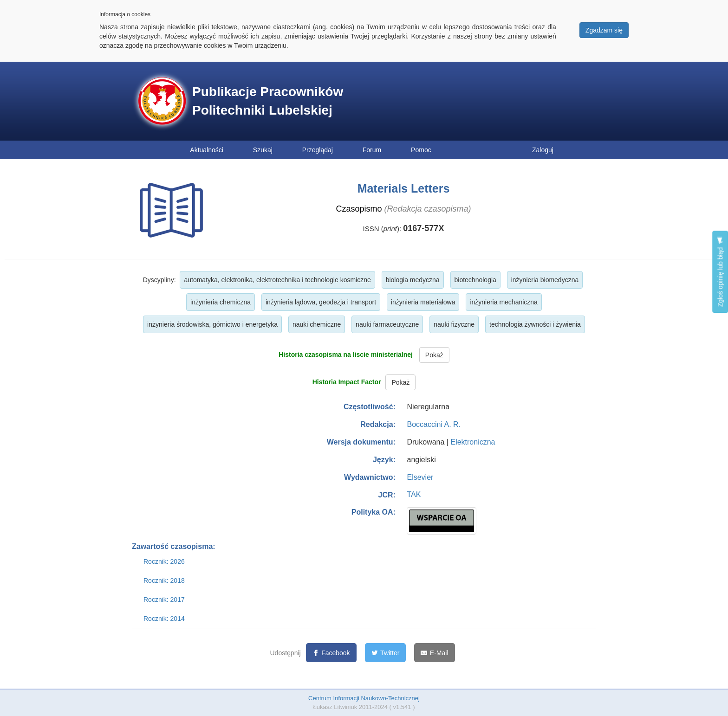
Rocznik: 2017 (164, 600)
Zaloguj (543, 150)
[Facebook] (331, 653)
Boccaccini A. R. (434, 424)
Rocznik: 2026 (164, 561)
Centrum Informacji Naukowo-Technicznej (364, 698)
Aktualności (207, 150)
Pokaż (434, 355)
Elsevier (420, 477)
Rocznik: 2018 (164, 581)
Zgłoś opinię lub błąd (720, 272)
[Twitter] (386, 653)
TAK (414, 494)
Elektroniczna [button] (473, 442)
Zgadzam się (604, 30)
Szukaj (263, 150)
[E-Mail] (434, 653)
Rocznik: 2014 (164, 619)
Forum (372, 150)
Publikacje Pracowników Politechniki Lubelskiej (268, 101)
